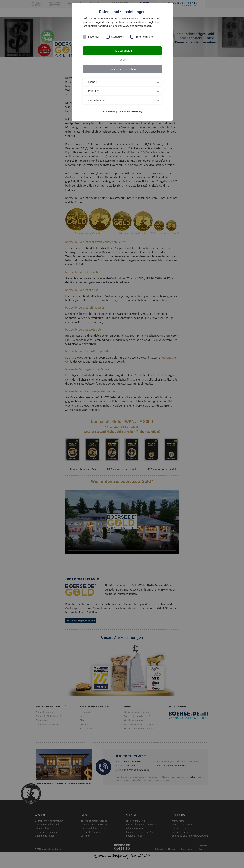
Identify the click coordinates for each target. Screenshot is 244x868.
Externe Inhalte (145, 37)
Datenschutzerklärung (130, 111)
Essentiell (94, 37)
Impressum (108, 111)
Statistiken (118, 37)
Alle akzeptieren (122, 51)
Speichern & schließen (122, 69)
